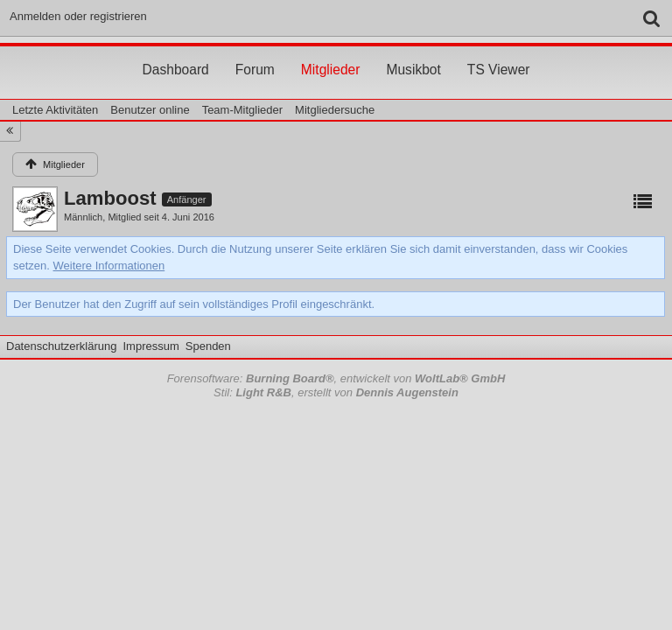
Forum (255, 53)
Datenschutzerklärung (61, 346)
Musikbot (413, 53)
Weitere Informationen (109, 266)
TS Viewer (499, 53)
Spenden (208, 346)
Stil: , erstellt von (336, 392)
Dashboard (175, 53)
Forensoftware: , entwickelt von (336, 378)
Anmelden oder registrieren (78, 16)
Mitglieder (331, 53)
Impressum (150, 346)
